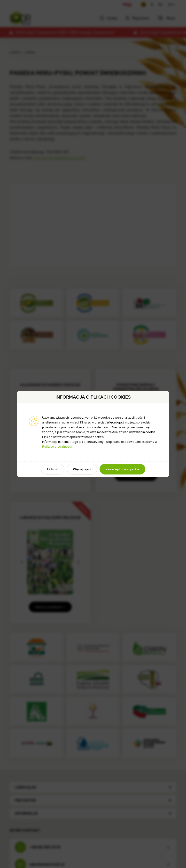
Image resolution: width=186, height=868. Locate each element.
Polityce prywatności (57, 447)
